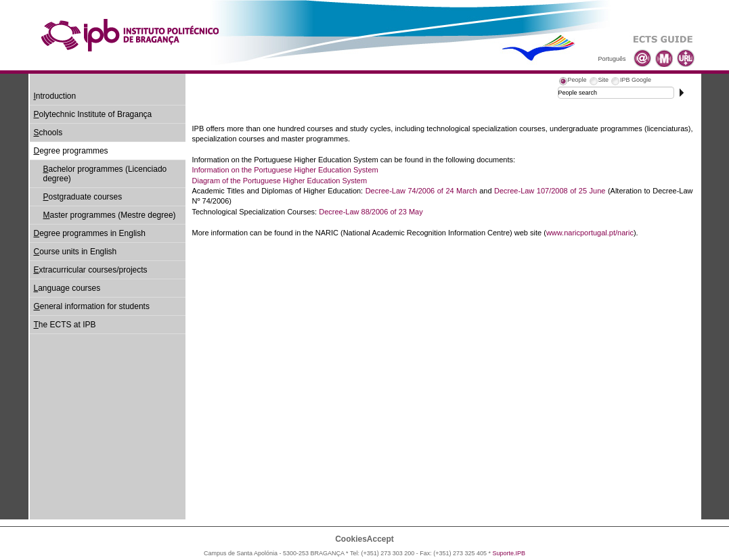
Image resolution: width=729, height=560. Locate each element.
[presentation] (572, 82)
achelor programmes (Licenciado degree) (105, 174)
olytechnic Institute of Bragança (93, 114)
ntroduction (55, 96)
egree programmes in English (90, 233)
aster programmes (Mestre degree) (110, 215)
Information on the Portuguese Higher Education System (285, 170)
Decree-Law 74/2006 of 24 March (421, 191)
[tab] (572, 82)
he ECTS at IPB (65, 325)
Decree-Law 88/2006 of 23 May (371, 212)
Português (612, 59)
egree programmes (71, 151)
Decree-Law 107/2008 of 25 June (550, 191)
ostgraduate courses (83, 197)
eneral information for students (92, 306)
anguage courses (67, 288)
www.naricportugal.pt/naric (590, 233)
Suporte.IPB (509, 553)
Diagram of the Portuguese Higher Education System (280, 181)
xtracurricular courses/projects (91, 270)
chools (48, 133)
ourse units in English (75, 252)
